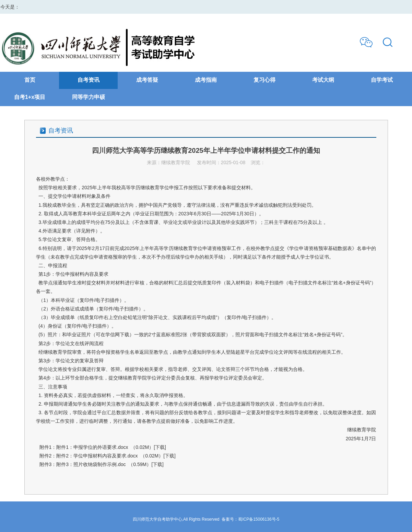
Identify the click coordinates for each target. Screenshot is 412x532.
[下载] (160, 447)
